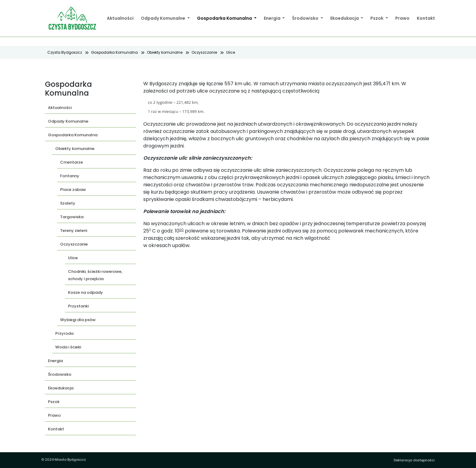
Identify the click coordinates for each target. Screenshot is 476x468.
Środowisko (306, 18)
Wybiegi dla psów (78, 320)
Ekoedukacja (345, 18)
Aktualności (120, 18)
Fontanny (70, 176)
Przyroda (64, 333)
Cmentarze (71, 162)
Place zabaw (73, 190)
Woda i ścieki (68, 347)
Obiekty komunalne (165, 52)
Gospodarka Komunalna (225, 18)
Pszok (377, 18)
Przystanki (78, 306)
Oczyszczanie (204, 52)
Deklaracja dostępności (414, 460)
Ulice (231, 52)
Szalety (68, 203)
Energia (273, 18)
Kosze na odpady (85, 292)
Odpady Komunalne (163, 18)
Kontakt (426, 18)
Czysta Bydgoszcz (65, 52)
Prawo (402, 18)
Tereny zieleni (74, 231)
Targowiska (72, 217)
